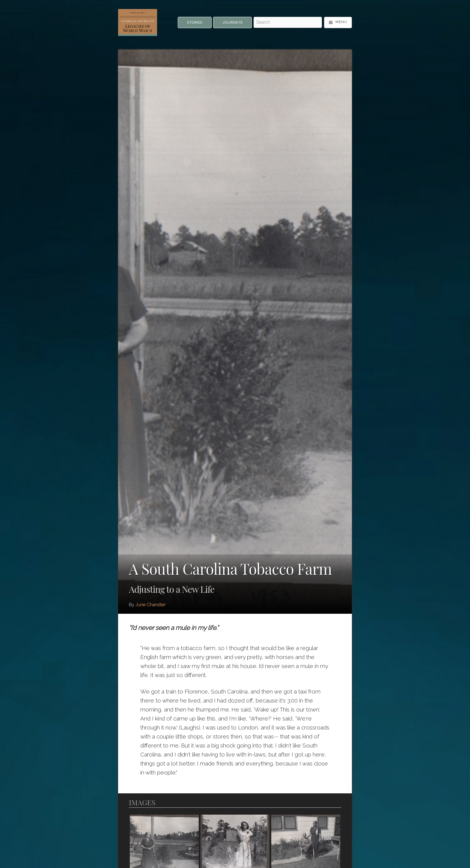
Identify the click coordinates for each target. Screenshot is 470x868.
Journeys (232, 23)
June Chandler (150, 605)
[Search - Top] (288, 22)
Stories (195, 23)
